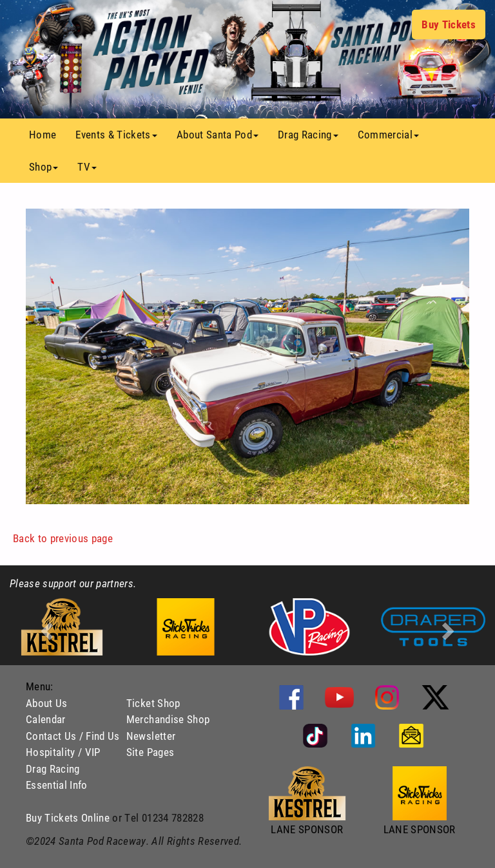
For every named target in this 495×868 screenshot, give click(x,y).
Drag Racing (53, 769)
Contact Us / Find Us (73, 736)
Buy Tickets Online (68, 817)
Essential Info (57, 785)
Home (47, 134)
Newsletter (151, 736)
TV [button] (87, 166)
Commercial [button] (388, 134)
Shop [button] (44, 166)
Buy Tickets (449, 24)
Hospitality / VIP (63, 752)
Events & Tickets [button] (116, 134)
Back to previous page (63, 538)
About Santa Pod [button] (218, 134)
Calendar (46, 719)
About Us (47, 703)
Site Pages (150, 752)
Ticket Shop (153, 703)
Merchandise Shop (168, 719)
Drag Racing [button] (308, 134)
